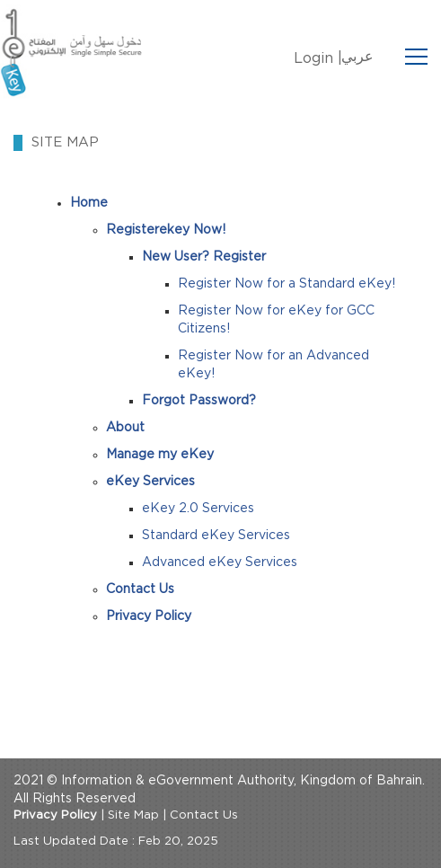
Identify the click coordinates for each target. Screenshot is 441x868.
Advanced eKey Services (220, 562)
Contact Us (204, 815)
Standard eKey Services (216, 536)
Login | (318, 58)
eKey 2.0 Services (198, 509)
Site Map (133, 815)
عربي (357, 57)
